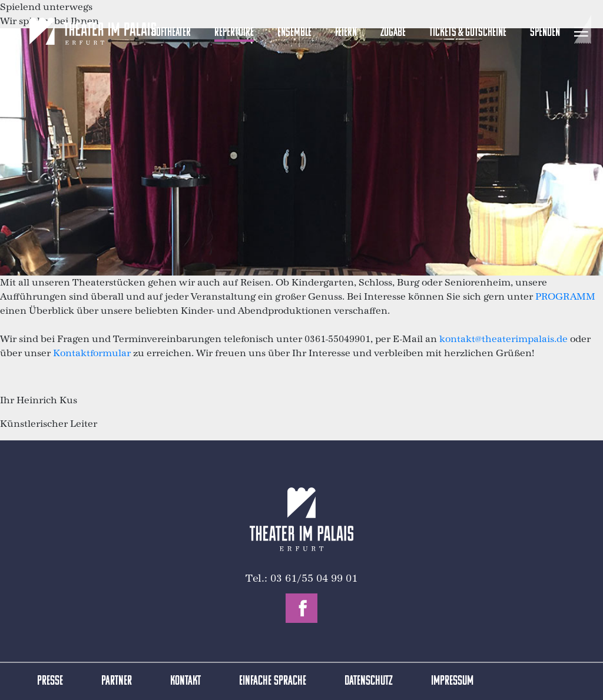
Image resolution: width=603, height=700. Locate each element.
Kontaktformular (92, 353)
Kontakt (185, 681)
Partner (117, 681)
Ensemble (294, 33)
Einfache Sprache (273, 681)
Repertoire (234, 33)
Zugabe (393, 33)
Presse (50, 681)
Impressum (452, 681)
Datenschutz (369, 681)
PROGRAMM (565, 296)
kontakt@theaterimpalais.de (503, 339)
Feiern (346, 33)
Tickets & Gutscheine (468, 33)
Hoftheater (171, 33)
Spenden (545, 33)
